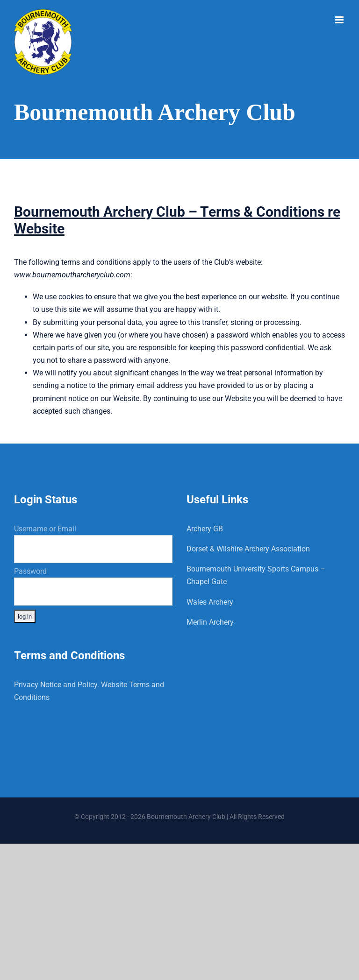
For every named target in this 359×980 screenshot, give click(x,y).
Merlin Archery (210, 622)
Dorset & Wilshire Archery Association (248, 549)
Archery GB (205, 529)
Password (30, 571)
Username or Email (45, 529)
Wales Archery (210, 602)
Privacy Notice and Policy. (57, 685)
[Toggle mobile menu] (340, 20)
